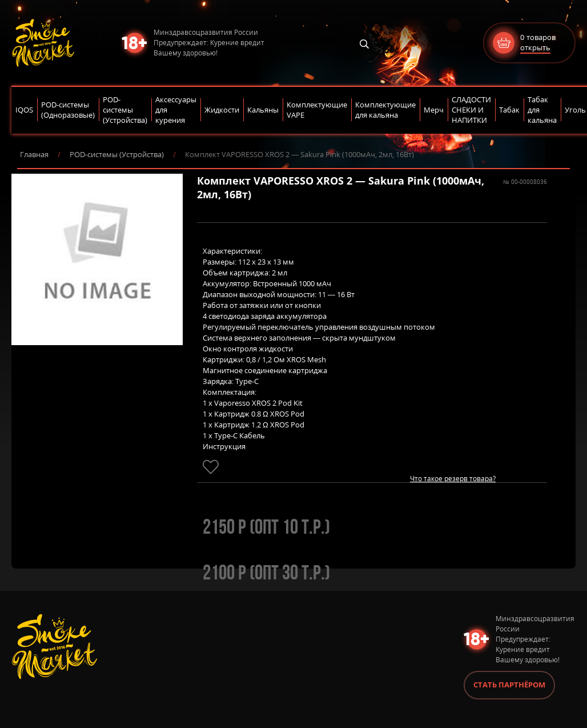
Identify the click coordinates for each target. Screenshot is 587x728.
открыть (535, 47)
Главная (34, 154)
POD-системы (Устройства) (117, 154)
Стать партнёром (509, 685)
